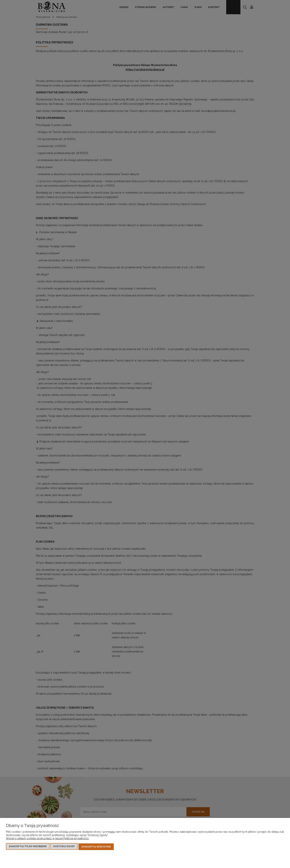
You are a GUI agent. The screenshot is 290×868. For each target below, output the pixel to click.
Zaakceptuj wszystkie (96, 847)
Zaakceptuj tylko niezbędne (28, 847)
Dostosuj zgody (64, 847)
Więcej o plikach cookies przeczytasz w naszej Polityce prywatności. (47, 839)
